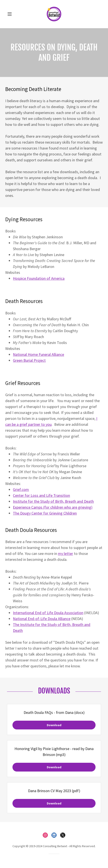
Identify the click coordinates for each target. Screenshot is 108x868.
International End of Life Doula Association (48, 613)
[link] (54, 14)
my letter (65, 553)
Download (54, 725)
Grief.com (21, 489)
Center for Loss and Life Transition (41, 495)
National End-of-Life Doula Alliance (42, 619)
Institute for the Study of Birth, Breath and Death (53, 501)
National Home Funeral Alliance (38, 354)
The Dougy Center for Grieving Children (45, 513)
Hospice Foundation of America (39, 278)
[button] (13, 14)
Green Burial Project (29, 360)
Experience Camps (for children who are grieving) (53, 507)
